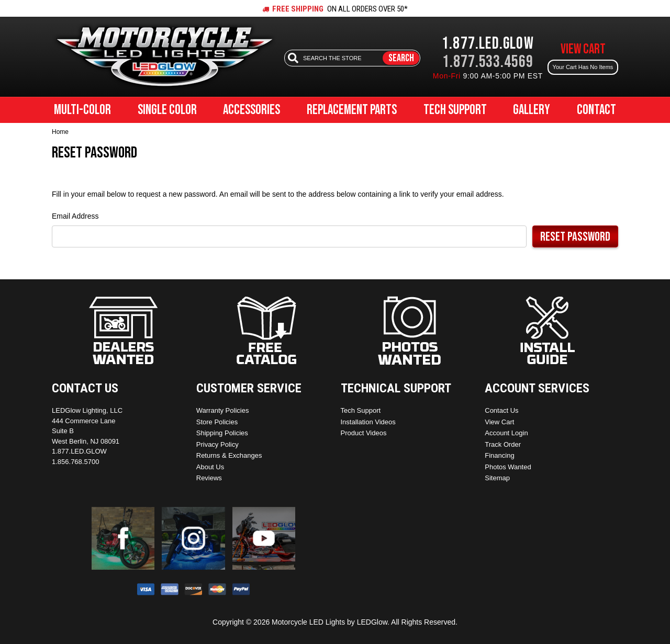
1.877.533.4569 (488, 62)
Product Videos (364, 433)
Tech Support (455, 110)
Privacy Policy (217, 444)
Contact (596, 110)
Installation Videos (368, 422)
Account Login (506, 433)
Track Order (503, 444)
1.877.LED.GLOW (488, 44)
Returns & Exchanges (229, 455)
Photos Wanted (508, 467)
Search (401, 58)
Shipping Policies (222, 433)
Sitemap (497, 478)
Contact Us (501, 410)
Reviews (209, 478)
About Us (210, 467)
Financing (499, 455)
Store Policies (217, 422)
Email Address (75, 216)
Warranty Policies (223, 410)
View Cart (499, 422)
